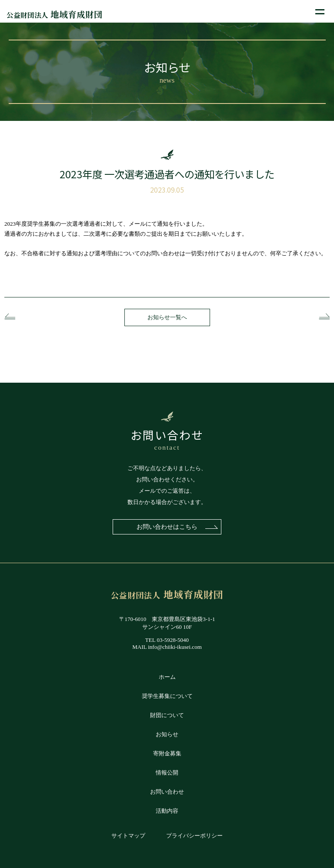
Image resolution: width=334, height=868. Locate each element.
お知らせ (167, 734)
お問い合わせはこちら (167, 527)
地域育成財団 (55, 14)
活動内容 (167, 811)
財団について (167, 715)
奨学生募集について (167, 696)
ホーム (167, 677)
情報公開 (167, 773)
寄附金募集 (167, 753)
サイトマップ (128, 836)
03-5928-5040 (173, 640)
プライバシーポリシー (194, 836)
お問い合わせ (167, 792)
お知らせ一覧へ (167, 317)
